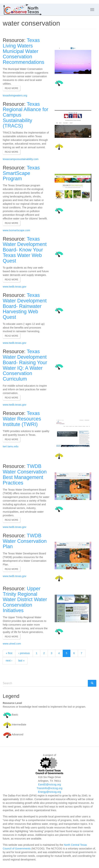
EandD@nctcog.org (49, 784)
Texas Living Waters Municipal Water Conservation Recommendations (24, 51)
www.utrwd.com (12, 644)
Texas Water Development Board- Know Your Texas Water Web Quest (25, 250)
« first (9, 653)
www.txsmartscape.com (16, 230)
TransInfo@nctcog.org (49, 788)
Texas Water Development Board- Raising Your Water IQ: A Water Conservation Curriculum (25, 365)
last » (21, 661)
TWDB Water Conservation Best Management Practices (25, 474)
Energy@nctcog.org (49, 792)
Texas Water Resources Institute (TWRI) (22, 419)
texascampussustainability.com (21, 159)
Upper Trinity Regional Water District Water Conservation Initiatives (25, 600)
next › (9, 661)
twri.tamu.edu (11, 446)
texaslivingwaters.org (15, 95)
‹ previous (24, 653)
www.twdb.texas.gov (15, 287)
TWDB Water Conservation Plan (25, 541)
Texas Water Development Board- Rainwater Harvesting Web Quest (25, 306)
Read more (12, 88)
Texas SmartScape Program (21, 173)
